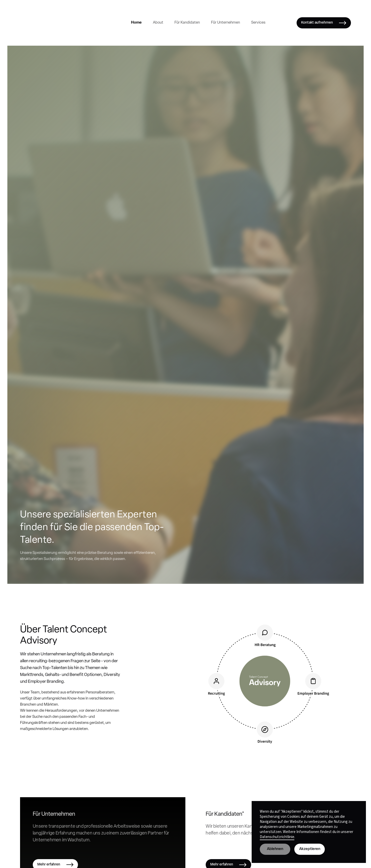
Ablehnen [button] (275, 849)
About (158, 23)
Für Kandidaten (187, 23)
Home (136, 23)
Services (258, 23)
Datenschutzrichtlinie (277, 837)
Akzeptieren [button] (310, 849)
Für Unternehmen (225, 23)
